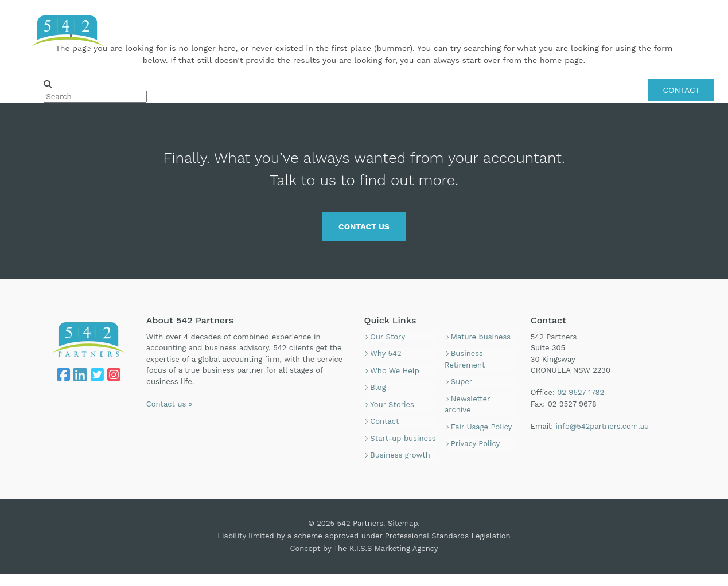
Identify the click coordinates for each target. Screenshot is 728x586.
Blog (375, 387)
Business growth (397, 455)
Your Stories (389, 405)
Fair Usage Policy (478, 427)
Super (458, 382)
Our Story (384, 337)
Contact (381, 421)
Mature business (478, 337)
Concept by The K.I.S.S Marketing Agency (364, 548)
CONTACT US (364, 226)
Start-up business (400, 438)
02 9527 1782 (689, 14)
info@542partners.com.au (603, 426)
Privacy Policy (472, 444)
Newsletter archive (467, 405)
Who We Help (391, 371)
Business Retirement (465, 359)
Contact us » (169, 404)
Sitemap (403, 523)
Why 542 (382, 353)
